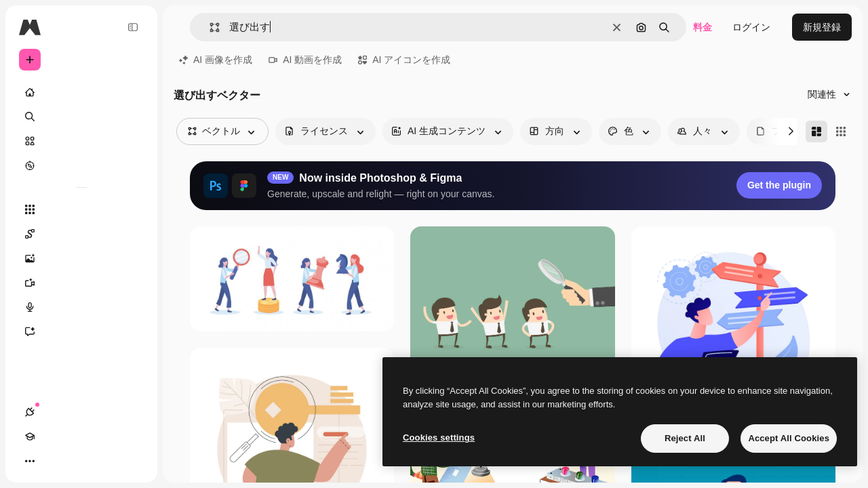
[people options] (704, 131)
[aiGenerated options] (448, 131)
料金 (703, 27)
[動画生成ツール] (81, 283)
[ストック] (81, 141)
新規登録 (822, 27)
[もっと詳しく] (81, 165)
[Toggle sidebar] (133, 27)
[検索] (81, 117)
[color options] (630, 131)
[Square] (841, 131)
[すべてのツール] (81, 209)
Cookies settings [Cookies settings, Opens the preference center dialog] (439, 438)
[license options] (325, 131)
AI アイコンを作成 (404, 60)
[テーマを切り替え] (79, 461)
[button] (209, 27)
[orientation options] (556, 131)
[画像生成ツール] (81, 258)
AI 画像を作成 (216, 60)
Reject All (685, 438)
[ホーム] (81, 92)
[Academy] (54, 461)
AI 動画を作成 (305, 60)
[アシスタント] (81, 331)
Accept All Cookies (789, 438)
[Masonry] (816, 131)
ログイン (751, 27)
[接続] (30, 461)
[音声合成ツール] (81, 307)
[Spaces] (81, 234)
